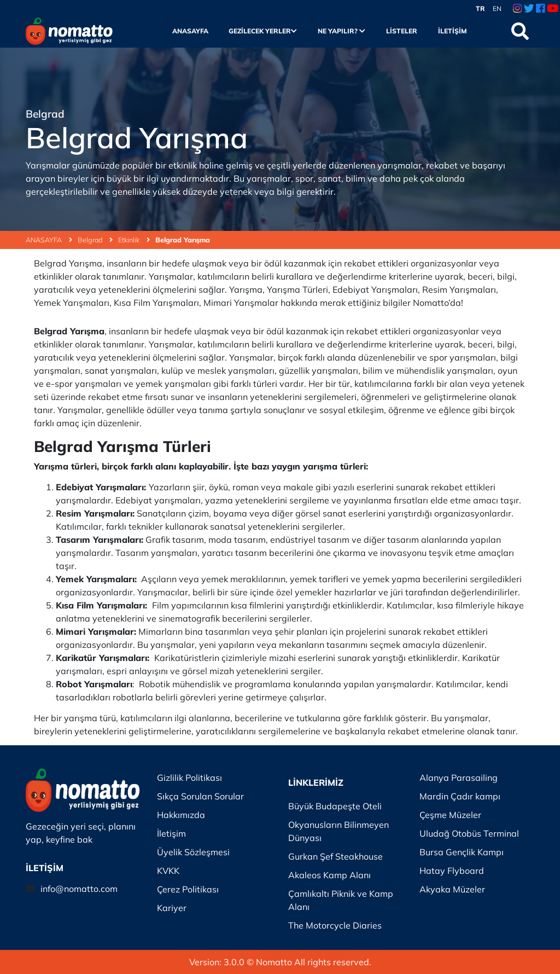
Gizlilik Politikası (189, 778)
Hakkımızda (181, 815)
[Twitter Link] (529, 9)
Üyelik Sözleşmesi (193, 852)
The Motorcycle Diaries (335, 925)
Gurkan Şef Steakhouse (336, 856)
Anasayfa (190, 31)
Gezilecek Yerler (263, 31)
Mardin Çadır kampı (460, 796)
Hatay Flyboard (452, 871)
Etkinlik (134, 240)
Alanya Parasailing (459, 778)
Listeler (402, 31)
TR (480, 8)
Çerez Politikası (188, 889)
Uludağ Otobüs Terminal (469, 833)
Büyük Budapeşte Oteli (335, 806)
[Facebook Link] (540, 9)
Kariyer (172, 908)
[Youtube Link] (553, 9)
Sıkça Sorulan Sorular (200, 796)
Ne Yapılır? (342, 31)
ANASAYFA (49, 240)
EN (497, 8)
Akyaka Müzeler (452, 889)
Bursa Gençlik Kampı (462, 852)
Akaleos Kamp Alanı (329, 875)
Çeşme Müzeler (450, 815)
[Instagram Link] (517, 9)
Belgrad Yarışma (183, 240)
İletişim (453, 31)
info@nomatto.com (79, 889)
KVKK (168, 871)
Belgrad (95, 240)
